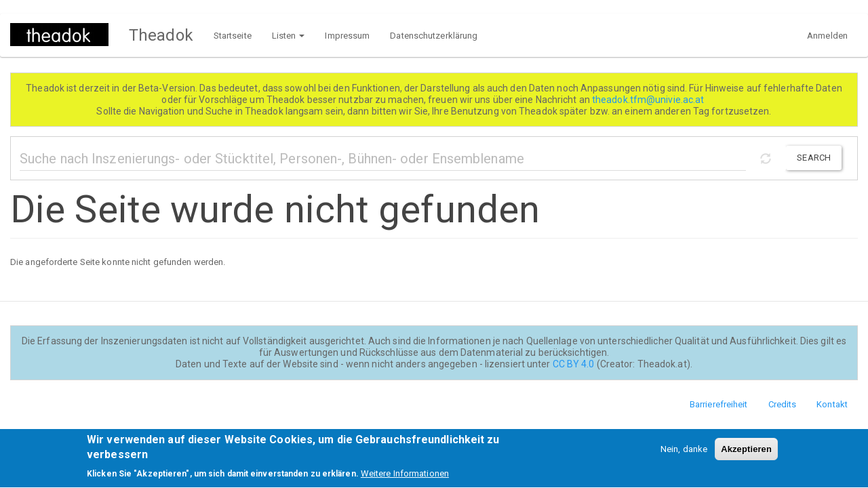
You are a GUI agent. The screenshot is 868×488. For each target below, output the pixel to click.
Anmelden (827, 36)
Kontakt (832, 404)
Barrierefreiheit (719, 404)
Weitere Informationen (405, 478)
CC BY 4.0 (574, 364)
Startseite (233, 36)
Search (814, 158)
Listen (289, 36)
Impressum (347, 36)
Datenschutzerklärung (434, 36)
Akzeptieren (746, 454)
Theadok (161, 35)
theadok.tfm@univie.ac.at (649, 100)
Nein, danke (684, 454)
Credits (783, 404)
